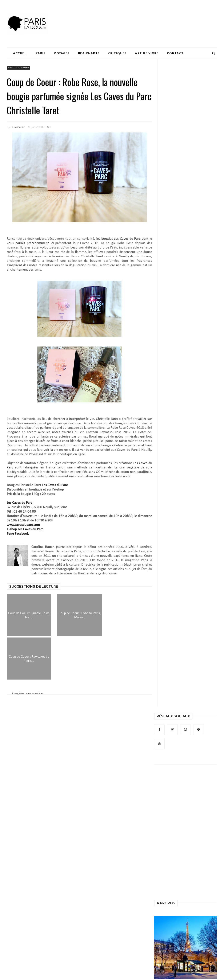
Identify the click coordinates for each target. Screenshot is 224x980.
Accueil (20, 53)
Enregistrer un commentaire (27, 693)
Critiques (117, 53)
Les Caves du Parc (55, 485)
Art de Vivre (147, 53)
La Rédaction (18, 127)
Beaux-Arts (89, 53)
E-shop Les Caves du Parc (25, 529)
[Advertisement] (141, 16)
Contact (175, 53)
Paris (41, 53)
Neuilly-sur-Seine (19, 68)
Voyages (62, 53)
